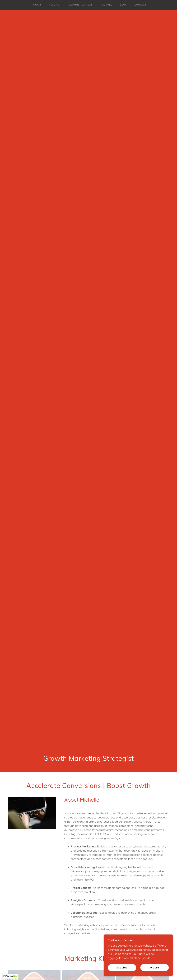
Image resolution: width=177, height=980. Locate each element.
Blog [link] (124, 5)
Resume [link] (54, 5)
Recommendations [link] (80, 5)
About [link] (37, 5)
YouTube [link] (106, 5)
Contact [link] (140, 5)
